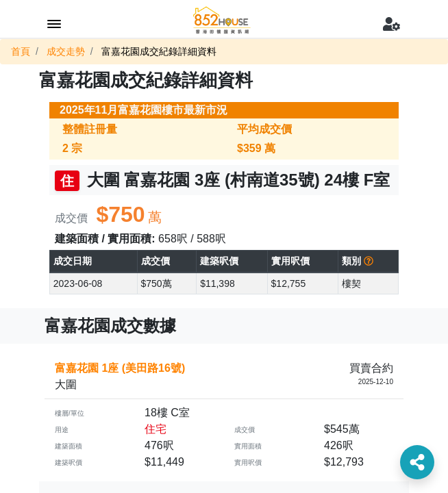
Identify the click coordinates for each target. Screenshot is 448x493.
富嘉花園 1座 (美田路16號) (120, 368)
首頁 (21, 51)
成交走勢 (66, 51)
